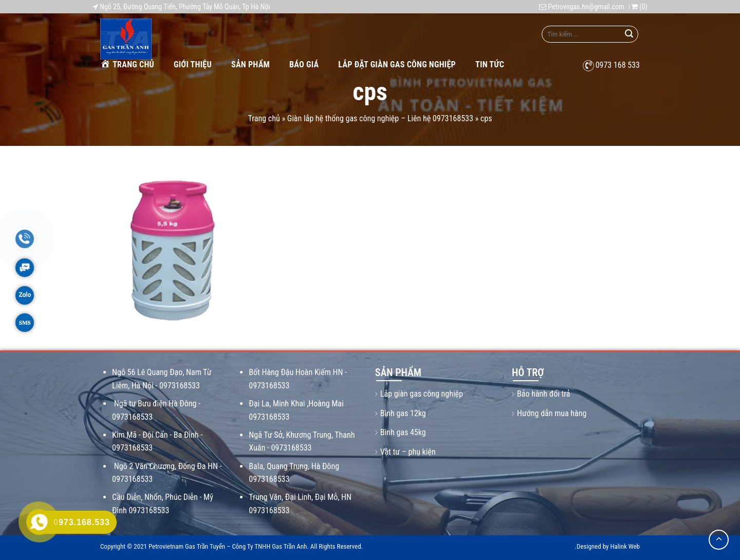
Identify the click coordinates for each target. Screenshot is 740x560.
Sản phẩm (251, 64)
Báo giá (304, 64)
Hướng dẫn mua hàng (552, 413)
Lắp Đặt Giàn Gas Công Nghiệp (397, 64)
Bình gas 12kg (403, 413)
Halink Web (625, 546)
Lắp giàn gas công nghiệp (422, 394)
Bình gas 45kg (403, 432)
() (639, 7)
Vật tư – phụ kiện (408, 452)
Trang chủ (127, 64)
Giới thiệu (193, 64)
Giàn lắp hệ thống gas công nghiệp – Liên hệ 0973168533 (380, 118)
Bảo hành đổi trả (543, 394)
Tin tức (490, 64)
